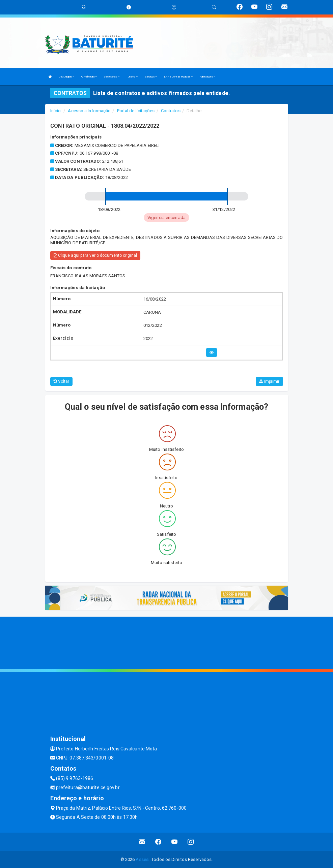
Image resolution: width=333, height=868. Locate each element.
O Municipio (66, 77)
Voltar (62, 381)
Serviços (151, 77)
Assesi (143, 859)
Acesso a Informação (89, 111)
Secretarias (111, 77)
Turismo (132, 77)
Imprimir (269, 381)
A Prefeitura (89, 77)
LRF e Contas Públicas (178, 77)
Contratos (171, 111)
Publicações (207, 77)
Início (56, 111)
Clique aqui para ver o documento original (95, 255)
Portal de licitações (136, 111)
